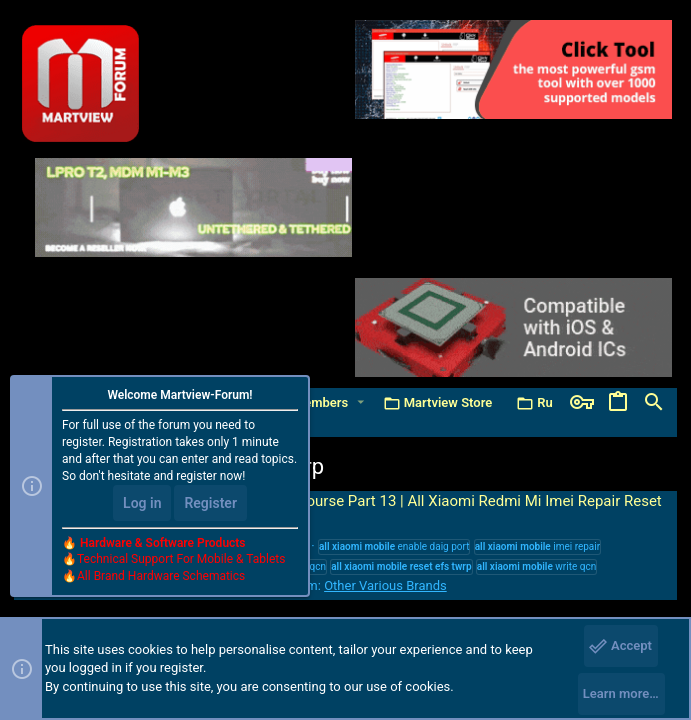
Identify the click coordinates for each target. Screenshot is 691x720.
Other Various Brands (385, 585)
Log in (142, 503)
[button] (360, 402)
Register (210, 503)
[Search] (654, 403)
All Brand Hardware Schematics (161, 576)
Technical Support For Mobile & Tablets (181, 559)
